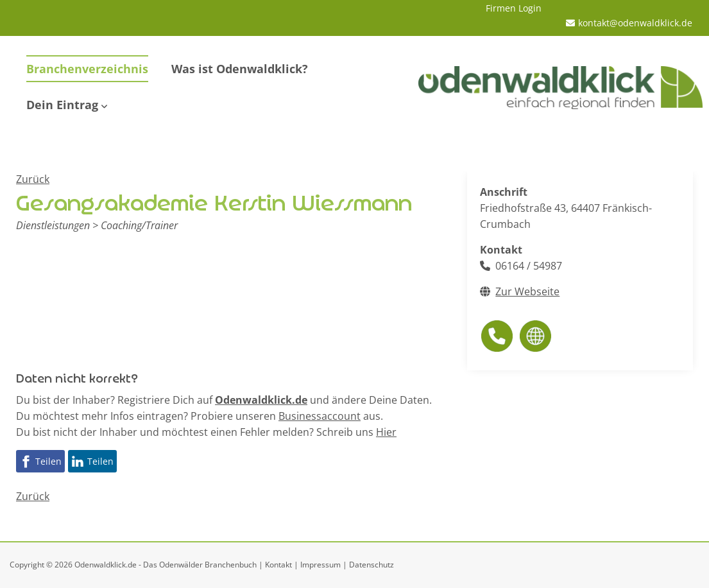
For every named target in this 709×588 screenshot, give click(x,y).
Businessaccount (320, 416)
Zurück (33, 179)
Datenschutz (372, 565)
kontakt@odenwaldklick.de (635, 23)
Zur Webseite (527, 291)
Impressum (320, 565)
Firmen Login (514, 8)
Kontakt (278, 565)
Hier (386, 432)
